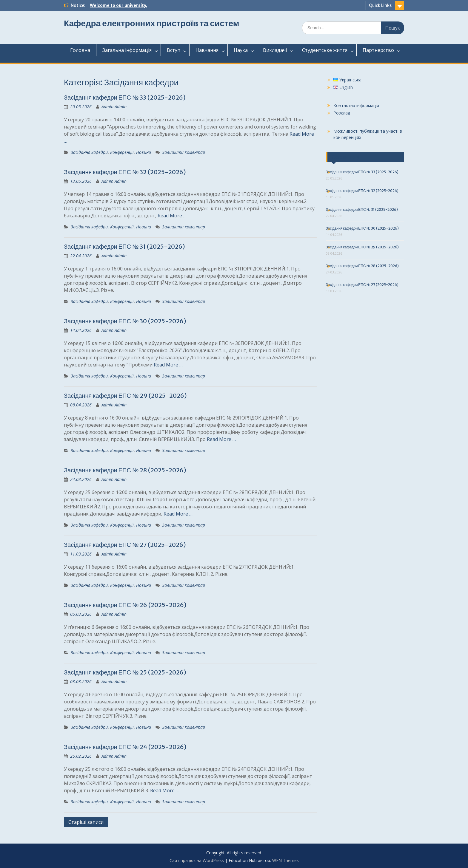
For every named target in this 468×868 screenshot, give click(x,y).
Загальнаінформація (127, 50)
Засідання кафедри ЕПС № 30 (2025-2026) (125, 321)
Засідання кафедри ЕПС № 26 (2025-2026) (125, 605)
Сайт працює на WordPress (197, 860)
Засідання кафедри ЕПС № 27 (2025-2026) (125, 545)
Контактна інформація (356, 105)
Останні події (346, 157)
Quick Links (380, 5)
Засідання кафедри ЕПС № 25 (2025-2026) (125, 672)
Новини (144, 152)
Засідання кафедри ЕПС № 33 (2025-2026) (125, 97)
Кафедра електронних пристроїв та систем (151, 23)
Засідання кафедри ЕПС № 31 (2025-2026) (124, 246)
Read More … (172, 216)
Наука (241, 50)
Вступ (174, 50)
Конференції (122, 152)
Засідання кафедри (89, 152)
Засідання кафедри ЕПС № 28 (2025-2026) (125, 470)
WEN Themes (285, 860)
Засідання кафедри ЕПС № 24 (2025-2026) (125, 747)
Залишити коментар (184, 152)
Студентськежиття (325, 50)
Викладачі (275, 50)
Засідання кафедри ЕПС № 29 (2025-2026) (125, 396)
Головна (80, 50)
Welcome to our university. (118, 5)
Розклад (342, 113)
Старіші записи (86, 822)
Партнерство (378, 50)
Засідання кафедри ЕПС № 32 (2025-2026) (125, 172)
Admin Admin (114, 107)
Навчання (207, 50)
